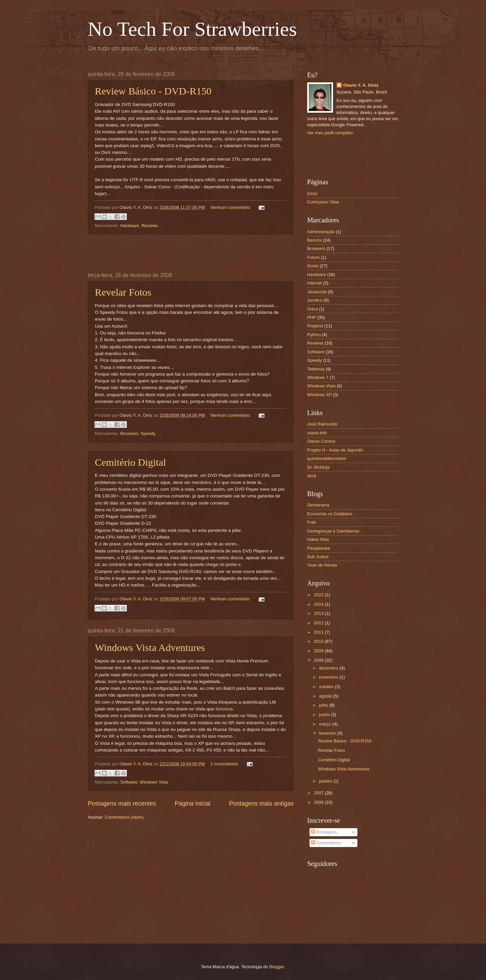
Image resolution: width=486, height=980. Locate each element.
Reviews (150, 226)
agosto (326, 696)
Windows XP (319, 395)
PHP (312, 317)
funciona (224, 709)
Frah (312, 522)
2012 (319, 623)
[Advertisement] (191, 253)
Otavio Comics (321, 441)
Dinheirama (318, 505)
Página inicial (192, 804)
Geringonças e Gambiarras (333, 531)
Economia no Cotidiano (330, 514)
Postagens (324, 832)
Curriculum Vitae (323, 202)
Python (314, 335)
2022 (319, 595)
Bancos (314, 240)
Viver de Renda (322, 565)
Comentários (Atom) (124, 817)
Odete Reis (318, 539)
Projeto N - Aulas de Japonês (335, 450)
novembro (329, 677)
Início (312, 194)
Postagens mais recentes (122, 804)
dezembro (329, 668)
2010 (319, 641)
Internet (315, 283)
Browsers (129, 433)
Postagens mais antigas (261, 804)
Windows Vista (154, 782)
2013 (319, 613)
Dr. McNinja (318, 467)
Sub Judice (318, 557)
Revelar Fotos (123, 292)
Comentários (326, 843)
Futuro (313, 257)
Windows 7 (318, 377)
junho (325, 715)
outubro (327, 687)
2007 (319, 793)
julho (324, 705)
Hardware (130, 226)
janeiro (326, 781)
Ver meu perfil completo (330, 133)
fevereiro (328, 733)
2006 (319, 802)
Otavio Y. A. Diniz (361, 85)
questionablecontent (327, 458)
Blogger (277, 967)
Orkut (312, 309)
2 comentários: (225, 764)
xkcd (312, 476)
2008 (319, 660)
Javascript (317, 292)
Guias (313, 266)
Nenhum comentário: (231, 207)
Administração (321, 232)
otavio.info (317, 433)
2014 (319, 604)
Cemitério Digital (130, 462)
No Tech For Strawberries (192, 29)
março (326, 724)
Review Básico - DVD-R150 (153, 91)
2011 (319, 632)
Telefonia (316, 369)
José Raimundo (322, 424)
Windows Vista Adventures (150, 647)
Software (129, 782)
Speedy (148, 433)
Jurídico (315, 300)
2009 (319, 651)
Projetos (315, 326)
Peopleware (319, 548)
